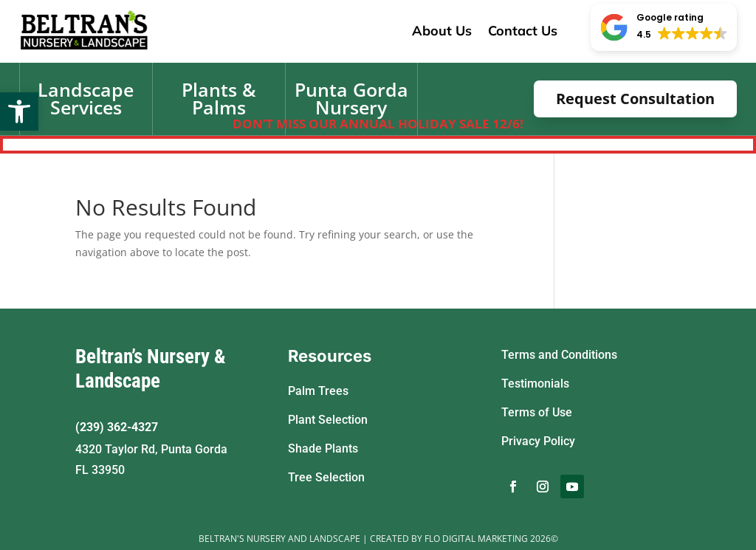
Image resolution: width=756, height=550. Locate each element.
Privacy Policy (538, 441)
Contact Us (523, 31)
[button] (19, 111)
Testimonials (535, 384)
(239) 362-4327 (117, 427)
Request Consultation (635, 99)
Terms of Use (537, 412)
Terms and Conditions (559, 355)
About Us (442, 31)
